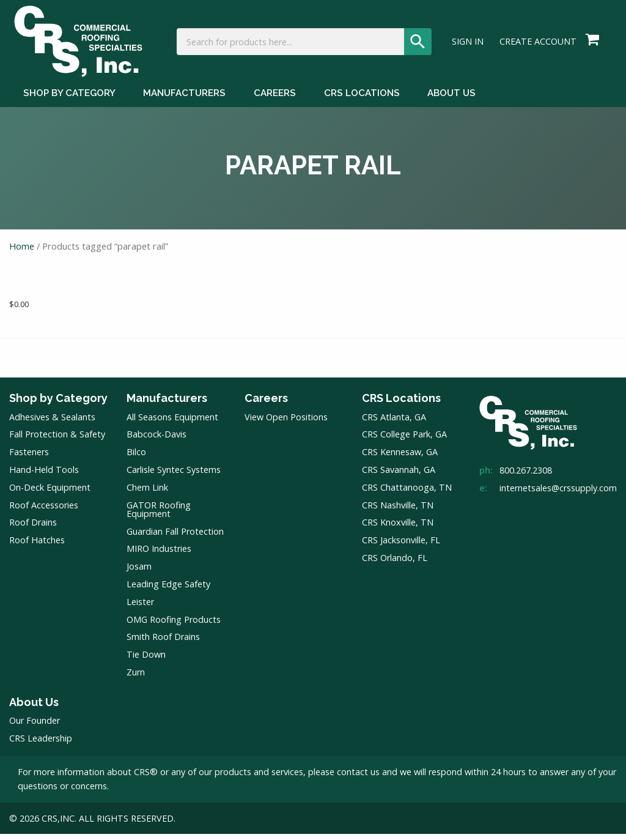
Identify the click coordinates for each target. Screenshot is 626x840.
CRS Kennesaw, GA (400, 459)
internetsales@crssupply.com (558, 494)
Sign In (468, 46)
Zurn (136, 679)
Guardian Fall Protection (175, 537)
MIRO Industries (159, 555)
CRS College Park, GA (404, 441)
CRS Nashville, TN (398, 511)
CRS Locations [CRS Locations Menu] (362, 103)
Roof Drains (33, 529)
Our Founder (35, 727)
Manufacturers (167, 405)
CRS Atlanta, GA (394, 423)
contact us (358, 779)
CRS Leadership (41, 745)
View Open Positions (286, 423)
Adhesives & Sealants (52, 423)
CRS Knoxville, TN (398, 529)
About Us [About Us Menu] (451, 103)
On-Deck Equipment (50, 493)
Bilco (136, 459)
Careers (266, 405)
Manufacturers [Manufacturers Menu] (184, 103)
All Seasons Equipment (172, 423)
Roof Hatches (37, 547)
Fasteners (29, 459)
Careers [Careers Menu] (275, 103)
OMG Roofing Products (174, 626)
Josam (139, 573)
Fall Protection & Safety (57, 441)
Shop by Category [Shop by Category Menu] (69, 103)
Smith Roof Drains (163, 643)
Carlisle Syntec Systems (174, 476)
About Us (34, 708)
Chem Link (147, 493)
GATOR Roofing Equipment (159, 515)
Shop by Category (58, 405)
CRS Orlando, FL (395, 564)
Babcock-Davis (156, 441)
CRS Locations (401, 405)
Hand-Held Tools (44, 476)
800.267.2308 (526, 477)
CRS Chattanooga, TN (407, 493)
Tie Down (146, 661)
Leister (140, 608)
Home (22, 253)
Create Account (538, 46)
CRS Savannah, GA (399, 476)
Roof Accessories (44, 511)
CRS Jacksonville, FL (401, 547)
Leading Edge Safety (168, 591)
